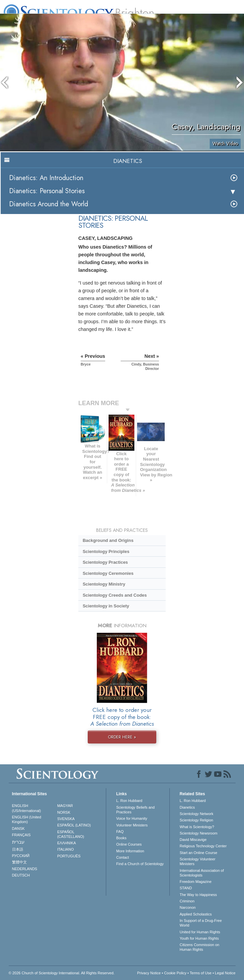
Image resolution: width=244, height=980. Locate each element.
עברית (18, 842)
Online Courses (129, 844)
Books (121, 838)
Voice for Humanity (132, 818)
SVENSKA (66, 819)
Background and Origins (108, 540)
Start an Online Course (199, 853)
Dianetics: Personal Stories (47, 191)
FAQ (120, 832)
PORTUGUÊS (69, 856)
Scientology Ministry (104, 584)
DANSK (18, 828)
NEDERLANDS (25, 869)
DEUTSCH (21, 875)
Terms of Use (201, 973)
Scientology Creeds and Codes (115, 595)
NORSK (64, 812)
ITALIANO (65, 849)
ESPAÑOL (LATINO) (74, 825)
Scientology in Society (106, 606)
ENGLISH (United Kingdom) (27, 819)
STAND (186, 888)
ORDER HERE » (122, 737)
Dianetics (187, 807)
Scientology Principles (106, 551)
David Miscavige (193, 840)
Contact (123, 857)
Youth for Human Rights (199, 938)
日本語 (18, 849)
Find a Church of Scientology (140, 864)
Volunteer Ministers (132, 825)
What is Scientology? (197, 827)
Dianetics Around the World (49, 204)
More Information (130, 851)
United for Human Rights (200, 932)
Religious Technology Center (203, 846)
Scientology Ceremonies (108, 573)
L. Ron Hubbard (129, 801)
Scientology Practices (105, 562)
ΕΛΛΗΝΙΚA (67, 843)
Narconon (188, 907)
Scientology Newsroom (199, 833)
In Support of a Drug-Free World (201, 923)
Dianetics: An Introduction (46, 178)
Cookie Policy (175, 973)
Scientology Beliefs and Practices (135, 810)
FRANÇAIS (22, 835)
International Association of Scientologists (202, 873)
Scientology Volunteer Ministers (198, 861)
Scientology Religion (197, 820)
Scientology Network (197, 814)
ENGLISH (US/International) (27, 808)
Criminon (187, 901)
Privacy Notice (149, 973)
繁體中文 (19, 862)
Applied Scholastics (196, 914)
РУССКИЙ (21, 856)
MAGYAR (65, 806)
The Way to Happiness (198, 895)
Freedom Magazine (196, 882)
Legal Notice (225, 973)
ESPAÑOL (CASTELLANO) (71, 834)
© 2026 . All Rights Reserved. (62, 973)
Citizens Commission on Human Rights (200, 947)
